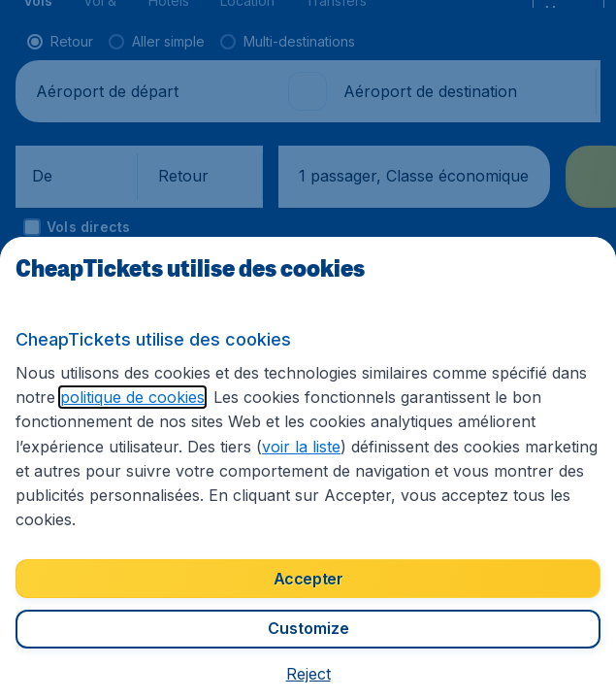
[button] (308, 675)
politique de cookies (84, 424)
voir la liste (57, 473)
